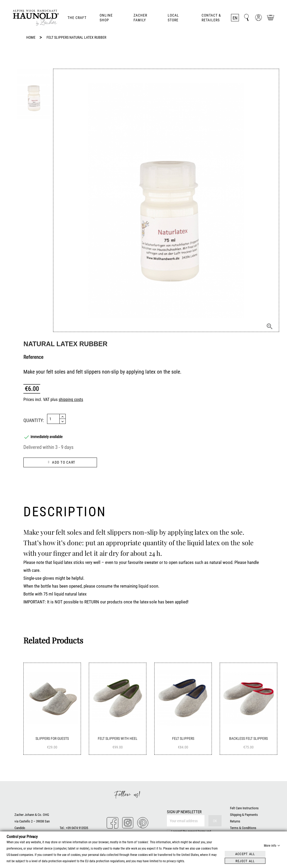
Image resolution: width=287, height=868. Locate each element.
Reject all (245, 861)
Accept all (245, 854)
